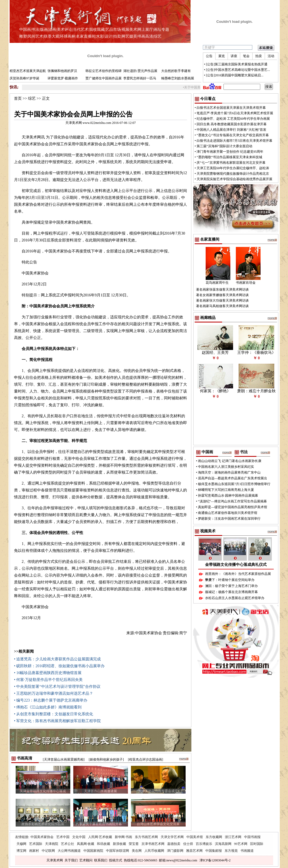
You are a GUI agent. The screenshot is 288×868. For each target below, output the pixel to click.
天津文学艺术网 (172, 837)
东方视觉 (231, 851)
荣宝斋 (134, 844)
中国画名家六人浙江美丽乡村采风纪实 (226, 467)
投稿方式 (116, 860)
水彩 (100, 36)
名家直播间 (86, 36)
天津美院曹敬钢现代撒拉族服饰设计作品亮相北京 (233, 174)
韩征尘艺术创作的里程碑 (104, 71)
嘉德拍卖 (174, 844)
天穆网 (21, 844)
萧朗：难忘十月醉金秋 (256, 391)
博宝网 (21, 851)
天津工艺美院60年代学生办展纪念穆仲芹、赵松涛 (233, 168)
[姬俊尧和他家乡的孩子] (106, 759)
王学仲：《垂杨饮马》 (256, 353)
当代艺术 (81, 30)
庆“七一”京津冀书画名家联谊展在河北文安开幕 (231, 163)
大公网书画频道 (69, 851)
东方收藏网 (214, 837)
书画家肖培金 (246, 283)
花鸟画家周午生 (217, 283)
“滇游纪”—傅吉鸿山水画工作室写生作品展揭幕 (232, 501)
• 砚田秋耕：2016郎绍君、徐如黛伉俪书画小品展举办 (59, 666)
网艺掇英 (129, 36)
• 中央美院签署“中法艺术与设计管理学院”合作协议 (57, 687)
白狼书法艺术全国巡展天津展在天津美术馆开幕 (231, 108)
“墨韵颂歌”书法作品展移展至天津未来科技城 (229, 157)
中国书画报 (252, 837)
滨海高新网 (223, 844)
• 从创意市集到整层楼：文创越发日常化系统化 (54, 714)
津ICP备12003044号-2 (215, 860)
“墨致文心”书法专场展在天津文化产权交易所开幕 (233, 135)
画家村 (34, 851)
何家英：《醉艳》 (215, 391)
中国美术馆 (195, 837)
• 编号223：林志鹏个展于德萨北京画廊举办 (51, 700)
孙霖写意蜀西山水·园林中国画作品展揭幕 (228, 496)
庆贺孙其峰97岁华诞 (24, 78)
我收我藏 (97, 30)
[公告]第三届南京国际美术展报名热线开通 (237, 64)
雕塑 (23, 36)
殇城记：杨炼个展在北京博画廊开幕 (231, 592)
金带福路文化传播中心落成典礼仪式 (236, 565)
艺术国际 (36, 844)
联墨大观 (52, 36)
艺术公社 (68, 844)
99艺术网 (241, 844)
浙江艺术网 (233, 837)
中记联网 (48, 851)
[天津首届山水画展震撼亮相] (64, 759)
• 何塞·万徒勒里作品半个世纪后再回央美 (48, 680)
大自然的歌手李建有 (176, 71)
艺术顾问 (86, 860)
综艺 (158, 36)
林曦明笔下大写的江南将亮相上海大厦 (226, 490)
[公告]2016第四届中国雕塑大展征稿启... (235, 75)
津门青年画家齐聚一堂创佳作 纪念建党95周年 (230, 152)
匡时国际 (257, 844)
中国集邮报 (214, 851)
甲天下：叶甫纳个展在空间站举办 (230, 580)
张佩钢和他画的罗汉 (62, 71)
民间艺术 (35, 36)
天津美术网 (55, 860)
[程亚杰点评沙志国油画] (146, 759)
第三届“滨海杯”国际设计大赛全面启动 (224, 146)
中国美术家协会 (42, 837)
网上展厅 (145, 30)
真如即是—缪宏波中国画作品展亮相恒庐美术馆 (233, 507)
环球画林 (68, 36)
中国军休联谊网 (118, 851)
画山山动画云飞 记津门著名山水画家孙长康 (230, 461)
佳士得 (188, 844)
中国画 (25, 30)
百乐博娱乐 (204, 844)
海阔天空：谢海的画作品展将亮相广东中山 (229, 472)
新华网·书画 (123, 837)
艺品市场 (113, 30)
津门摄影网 (175, 851)
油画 (52, 30)
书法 (35, 30)
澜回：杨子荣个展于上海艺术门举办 (231, 586)
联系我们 (101, 860)
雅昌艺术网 (194, 851)
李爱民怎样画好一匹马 (140, 78)
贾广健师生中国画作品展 (104, 78)
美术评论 (65, 30)
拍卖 (117, 36)
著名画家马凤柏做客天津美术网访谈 (222, 306)
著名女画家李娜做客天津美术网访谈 (222, 295)
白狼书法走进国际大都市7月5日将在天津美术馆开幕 (234, 141)
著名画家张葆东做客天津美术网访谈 (222, 290)
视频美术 (129, 30)
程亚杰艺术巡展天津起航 (28, 71)
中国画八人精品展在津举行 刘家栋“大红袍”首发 (231, 130)
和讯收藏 (104, 844)
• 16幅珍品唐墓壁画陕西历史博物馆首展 (48, 673)
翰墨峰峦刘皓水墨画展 (178, 78)
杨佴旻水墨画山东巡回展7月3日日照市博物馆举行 (234, 484)
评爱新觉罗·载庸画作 (63, 78)
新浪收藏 (119, 844)
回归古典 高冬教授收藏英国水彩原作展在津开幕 (232, 124)
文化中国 (79, 837)
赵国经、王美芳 (215, 353)
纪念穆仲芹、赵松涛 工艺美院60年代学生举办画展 (233, 119)
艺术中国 (63, 837)
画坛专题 (161, 30)
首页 (18, 98)
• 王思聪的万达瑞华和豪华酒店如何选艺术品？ (54, 693)
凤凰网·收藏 (86, 844)
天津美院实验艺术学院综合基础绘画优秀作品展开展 (234, 179)
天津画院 (52, 844)
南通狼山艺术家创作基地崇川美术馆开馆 (228, 513)
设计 (108, 36)
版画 (44, 30)
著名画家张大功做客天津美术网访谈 (222, 301)
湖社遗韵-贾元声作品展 (140, 71)
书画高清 (145, 36)
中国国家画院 (93, 851)
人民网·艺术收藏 (100, 837)
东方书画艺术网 (146, 837)
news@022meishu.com (182, 860)
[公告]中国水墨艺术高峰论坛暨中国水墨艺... (238, 70)
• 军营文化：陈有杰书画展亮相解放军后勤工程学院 (57, 721)
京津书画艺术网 (153, 844)
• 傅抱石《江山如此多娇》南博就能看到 (48, 707)
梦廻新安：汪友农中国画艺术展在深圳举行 (229, 519)
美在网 (137, 851)
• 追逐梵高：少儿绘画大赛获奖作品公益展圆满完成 (57, 659)
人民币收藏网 (154, 851)
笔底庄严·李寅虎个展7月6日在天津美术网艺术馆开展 (235, 113)
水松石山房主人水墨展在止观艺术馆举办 (235, 598)
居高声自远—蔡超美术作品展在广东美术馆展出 (233, 478)
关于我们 (71, 860)
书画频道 (247, 851)
